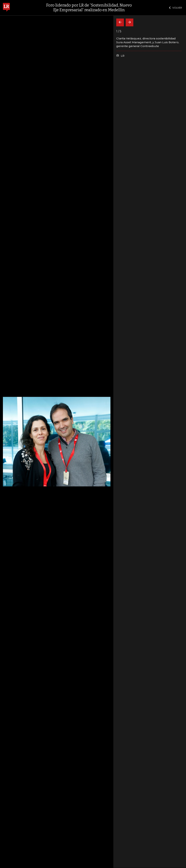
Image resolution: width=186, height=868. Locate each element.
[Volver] (120, 22)
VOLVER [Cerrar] (176, 8)
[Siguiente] (130, 22)
